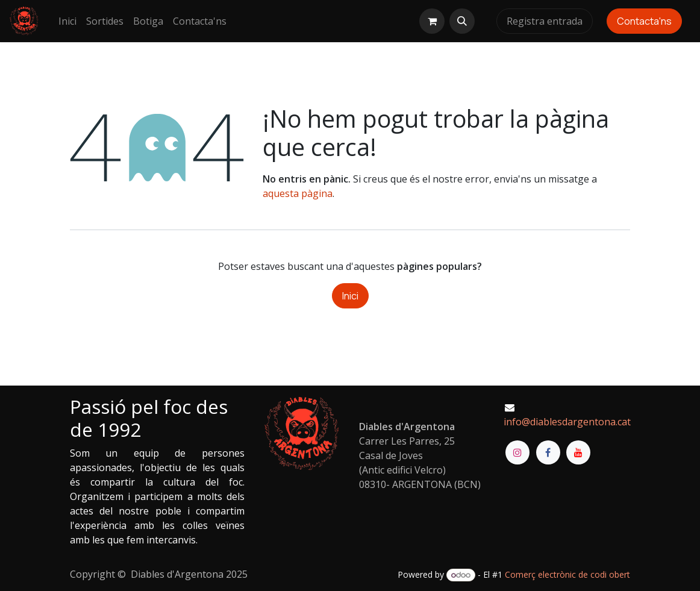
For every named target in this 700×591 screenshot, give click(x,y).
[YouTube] (578, 452)
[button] (462, 21)
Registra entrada (545, 21)
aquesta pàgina (298, 193)
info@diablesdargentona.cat (567, 422)
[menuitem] (67, 21)
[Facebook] (548, 452)
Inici (350, 296)
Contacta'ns (644, 21)
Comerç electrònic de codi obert (567, 574)
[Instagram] (517, 452)
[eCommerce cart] (432, 21)
